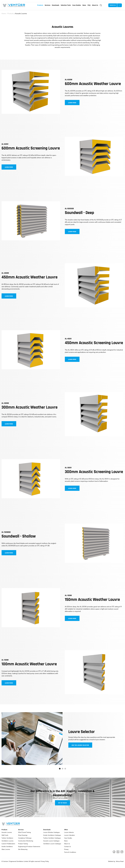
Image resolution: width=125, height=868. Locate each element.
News (84, 5)
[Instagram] (122, 852)
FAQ (89, 5)
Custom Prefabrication (8, 844)
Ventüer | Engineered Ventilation (13, 862)
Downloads (56, 5)
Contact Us (67, 847)
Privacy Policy (45, 862)
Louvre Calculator (69, 835)
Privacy (66, 849)
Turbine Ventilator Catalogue (52, 838)
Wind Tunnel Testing (24, 832)
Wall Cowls (5, 835)
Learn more (72, 103)
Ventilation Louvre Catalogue (52, 844)
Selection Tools (66, 5)
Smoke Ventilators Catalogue (52, 835)
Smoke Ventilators (7, 847)
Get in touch (62, 803)
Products (40, 5)
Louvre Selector (69, 832)
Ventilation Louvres (7, 841)
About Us (95, 5)
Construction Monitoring (26, 841)
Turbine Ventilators (7, 838)
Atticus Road (119, 862)
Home (4, 14)
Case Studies (77, 5)
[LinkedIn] (118, 852)
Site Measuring (23, 849)
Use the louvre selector (80, 745)
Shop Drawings (23, 835)
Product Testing (23, 844)
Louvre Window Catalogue (51, 832)
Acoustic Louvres (21, 14)
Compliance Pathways (25, 838)
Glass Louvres (6, 849)
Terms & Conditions (70, 852)
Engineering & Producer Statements (29, 847)
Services (48, 5)
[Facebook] (114, 852)
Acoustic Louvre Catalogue (51, 841)
